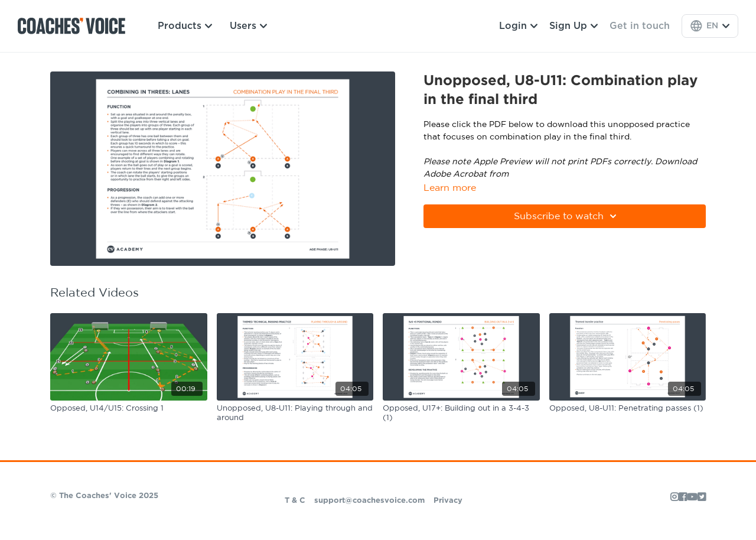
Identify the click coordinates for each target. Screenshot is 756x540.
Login (518, 26)
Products (185, 26)
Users (248, 26)
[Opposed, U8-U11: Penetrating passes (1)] (628, 409)
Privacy (448, 501)
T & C (295, 501)
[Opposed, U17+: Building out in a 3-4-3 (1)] (461, 413)
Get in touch (640, 26)
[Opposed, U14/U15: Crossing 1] (129, 409)
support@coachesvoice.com (369, 501)
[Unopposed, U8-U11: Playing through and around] (295, 413)
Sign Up (573, 26)
